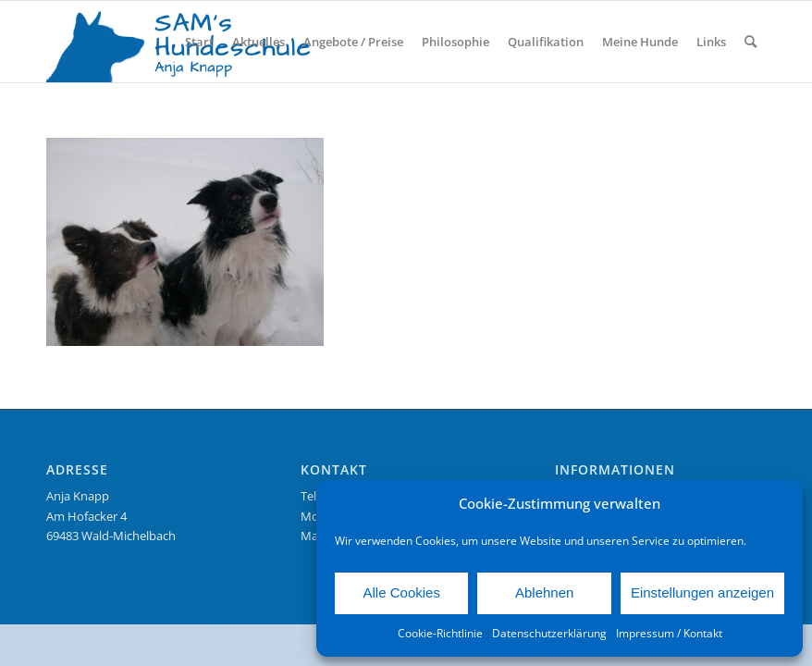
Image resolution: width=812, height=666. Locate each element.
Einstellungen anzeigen (702, 592)
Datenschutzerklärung (549, 633)
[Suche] (750, 42)
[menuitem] (199, 42)
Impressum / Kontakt (669, 633)
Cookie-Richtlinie (440, 633)
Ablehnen (544, 592)
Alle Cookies (402, 592)
